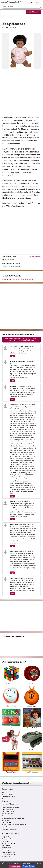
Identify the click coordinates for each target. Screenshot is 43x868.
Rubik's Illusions (32, 762)
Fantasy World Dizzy (8, 809)
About (3, 792)
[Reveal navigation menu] (4, 12)
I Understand (15, 866)
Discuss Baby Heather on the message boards (18, 279)
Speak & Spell (11, 762)
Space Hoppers (32, 696)
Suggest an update (35, 257)
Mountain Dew (6, 848)
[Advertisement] (21, 93)
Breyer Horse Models (8, 843)
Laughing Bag (6, 837)
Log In (33, 2)
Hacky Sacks (11, 696)
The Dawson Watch (8, 811)
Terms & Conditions (8, 795)
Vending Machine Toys (9, 852)
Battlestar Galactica (32, 718)
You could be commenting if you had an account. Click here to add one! (22, 340)
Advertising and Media (9, 797)
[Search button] (40, 7)
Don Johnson (6, 820)
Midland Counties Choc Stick (10, 807)
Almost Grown (6, 846)
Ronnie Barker (6, 857)
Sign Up (39, 2)
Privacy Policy (28, 866)
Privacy (4, 799)
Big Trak (32, 740)
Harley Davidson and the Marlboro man (14, 825)
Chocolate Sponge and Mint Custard (13, 818)
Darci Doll (11, 740)
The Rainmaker (6, 822)
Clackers (11, 718)
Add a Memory (33, 12)
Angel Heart (5, 827)
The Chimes (5, 841)
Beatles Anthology (7, 814)
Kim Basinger (6, 850)
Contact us (5, 801)
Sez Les (4, 816)
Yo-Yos (32, 674)
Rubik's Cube (11, 674)
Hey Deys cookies (7, 839)
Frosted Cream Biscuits (9, 854)
